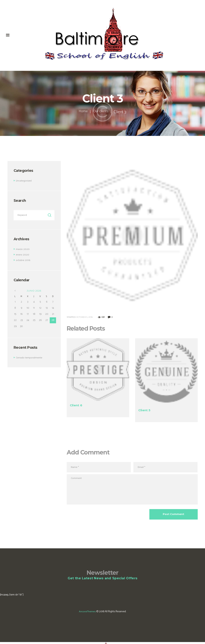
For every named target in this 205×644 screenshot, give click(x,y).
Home (81, 112)
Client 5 (145, 410)
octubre (23, 260)
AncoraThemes (87, 614)
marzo (22, 249)
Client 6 (77, 405)
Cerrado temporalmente (29, 358)
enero (22, 255)
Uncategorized (24, 181)
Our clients (102, 112)
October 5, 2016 (84, 317)
